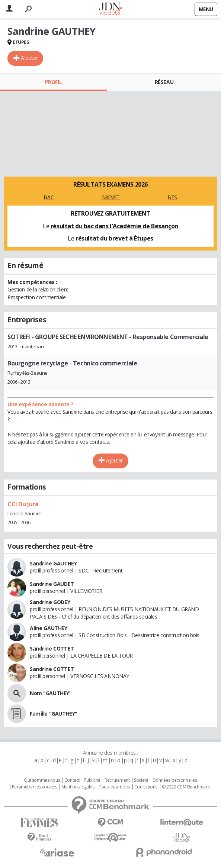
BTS (172, 197)
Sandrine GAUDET (52, 584)
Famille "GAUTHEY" (54, 714)
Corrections (146, 787)
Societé (141, 780)
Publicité (92, 780)
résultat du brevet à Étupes (114, 238)
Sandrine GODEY (50, 602)
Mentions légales (78, 787)
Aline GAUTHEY (49, 628)
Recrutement (117, 780)
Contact (72, 780)
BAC (49, 197)
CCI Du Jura (23, 504)
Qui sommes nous (42, 780)
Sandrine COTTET (52, 648)
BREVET (110, 197)
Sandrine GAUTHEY (53, 563)
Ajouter (29, 58)
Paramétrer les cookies (35, 787)
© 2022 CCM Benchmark (186, 787)
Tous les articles (114, 787)
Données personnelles (175, 780)
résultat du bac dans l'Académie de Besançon (114, 226)
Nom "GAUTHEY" (51, 693)
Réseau (164, 82)
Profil (53, 82)
